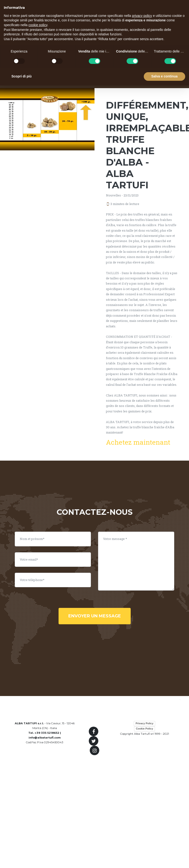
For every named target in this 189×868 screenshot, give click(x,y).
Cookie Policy (144, 729)
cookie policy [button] (38, 25)
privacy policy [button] (142, 16)
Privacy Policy (145, 723)
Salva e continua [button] (164, 76)
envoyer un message (95, 616)
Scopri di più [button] (22, 76)
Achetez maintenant (138, 442)
